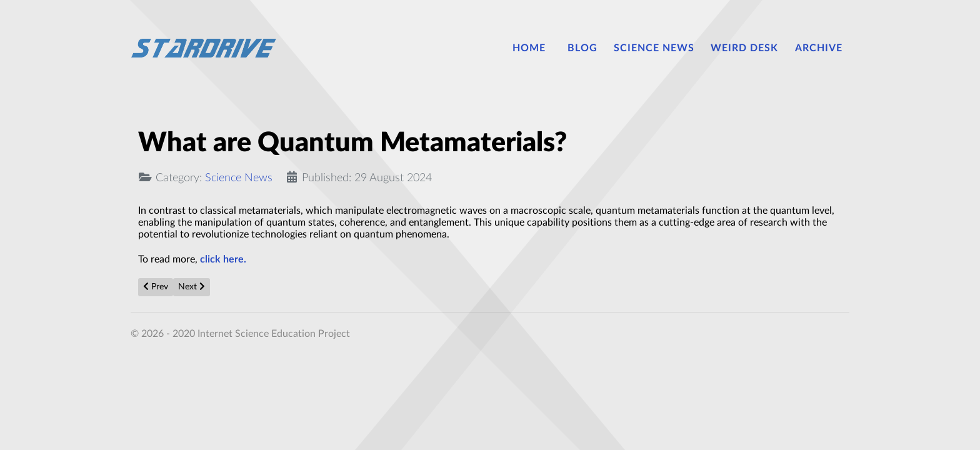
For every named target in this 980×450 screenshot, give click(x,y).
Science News (239, 178)
